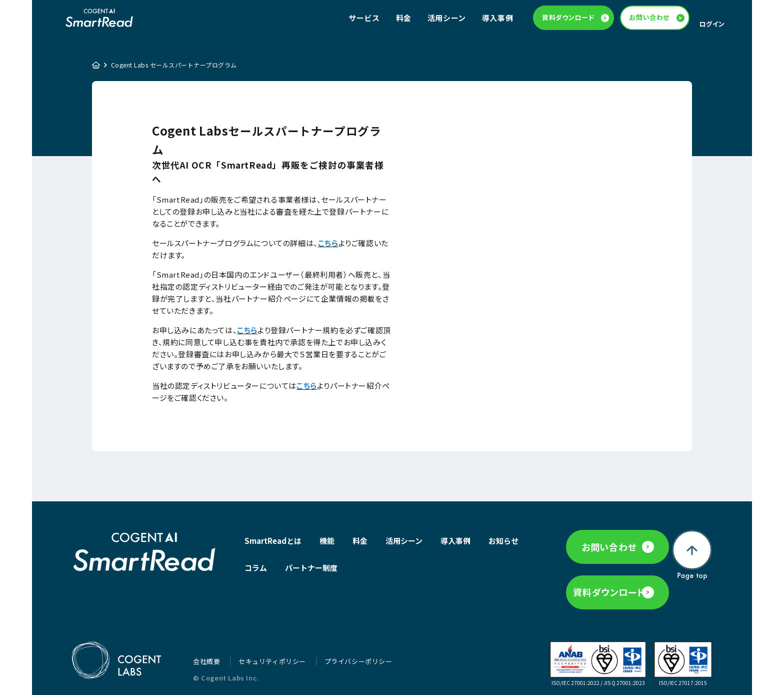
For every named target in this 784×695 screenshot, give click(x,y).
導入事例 (497, 20)
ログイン (712, 26)
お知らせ (259, 573)
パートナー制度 (359, 573)
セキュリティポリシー (273, 659)
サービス (364, 20)
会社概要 (207, 659)
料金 (404, 20)
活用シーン (447, 20)
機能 (327, 546)
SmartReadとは (273, 546)
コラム (304, 573)
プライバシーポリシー (358, 659)
